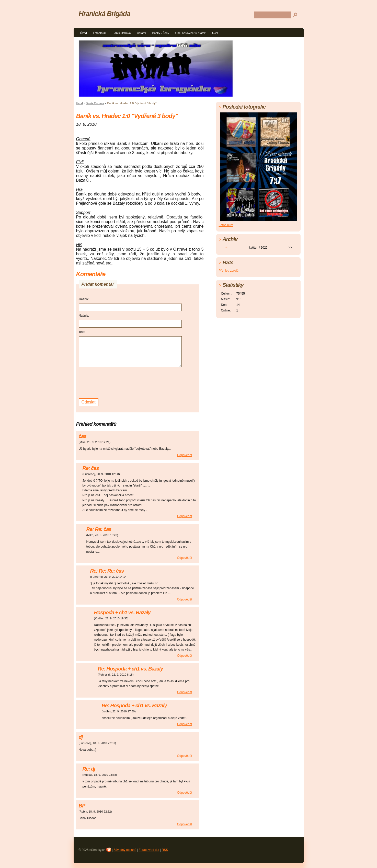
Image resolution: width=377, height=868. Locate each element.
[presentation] (118, 382)
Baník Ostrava (122, 33)
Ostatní (141, 33)
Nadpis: (84, 316)
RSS (165, 850)
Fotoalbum (100, 33)
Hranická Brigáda (105, 14)
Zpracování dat (149, 850)
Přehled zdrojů (229, 271)
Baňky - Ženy (161, 33)
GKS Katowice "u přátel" (191, 33)
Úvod (84, 33)
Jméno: (84, 299)
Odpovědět (185, 455)
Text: (82, 332)
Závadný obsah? (125, 850)
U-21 (215, 33)
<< (226, 248)
